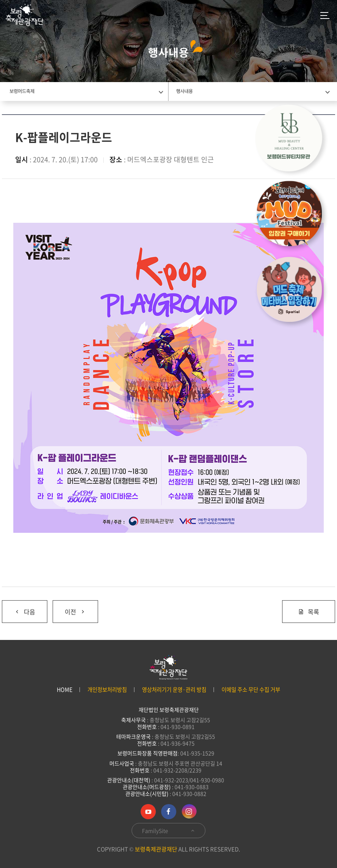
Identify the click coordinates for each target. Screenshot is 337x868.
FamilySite (169, 831)
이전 (75, 612)
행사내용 (184, 91)
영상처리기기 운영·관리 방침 (174, 690)
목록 (309, 612)
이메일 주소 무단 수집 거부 (251, 690)
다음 (25, 612)
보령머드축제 (22, 91)
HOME (65, 690)
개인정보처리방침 (107, 690)
